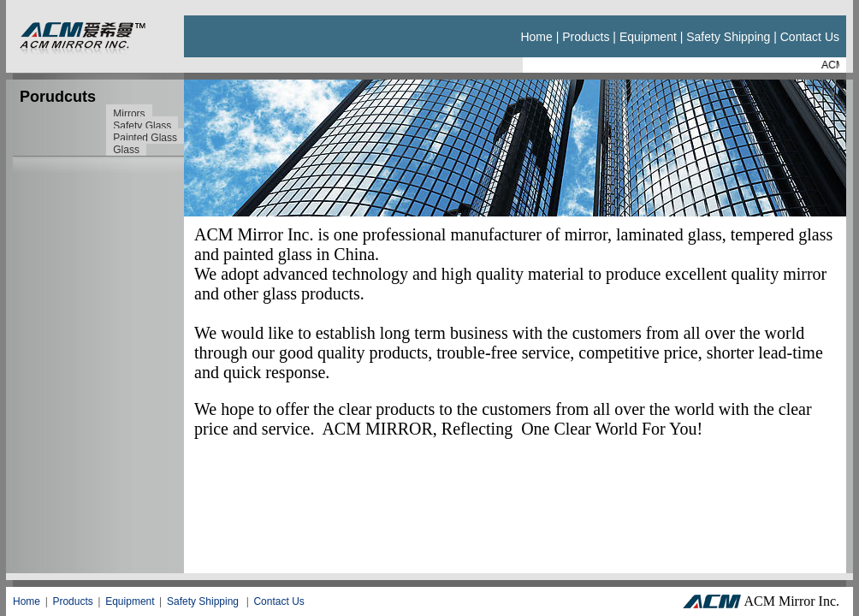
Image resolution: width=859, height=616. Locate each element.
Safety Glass (142, 126)
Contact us (810, 37)
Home (536, 37)
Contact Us (278, 601)
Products (586, 37)
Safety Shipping (728, 37)
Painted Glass (145, 138)
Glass (126, 150)
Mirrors (129, 114)
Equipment (648, 37)
